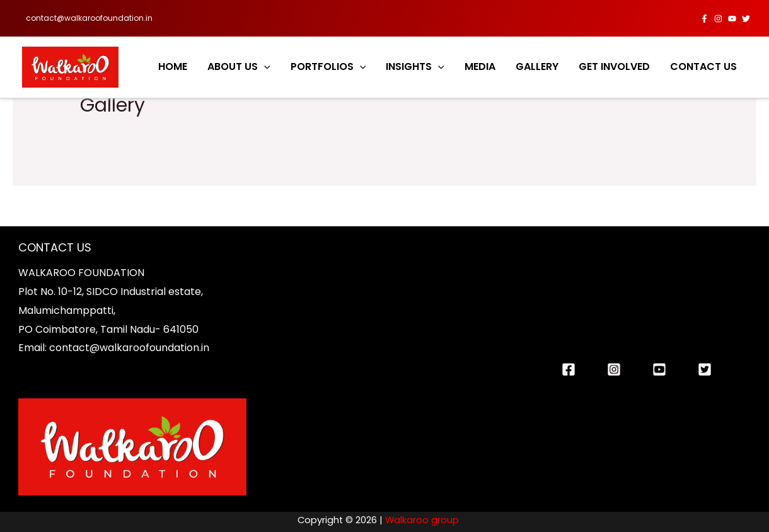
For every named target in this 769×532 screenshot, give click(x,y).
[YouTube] (732, 19)
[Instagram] (718, 19)
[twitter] (746, 19)
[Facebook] (704, 19)
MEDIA (480, 66)
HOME (173, 66)
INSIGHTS (415, 67)
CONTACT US (703, 66)
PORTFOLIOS (328, 67)
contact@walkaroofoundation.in (89, 18)
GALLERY (537, 66)
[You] (659, 369)
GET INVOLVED (614, 66)
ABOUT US (239, 67)
